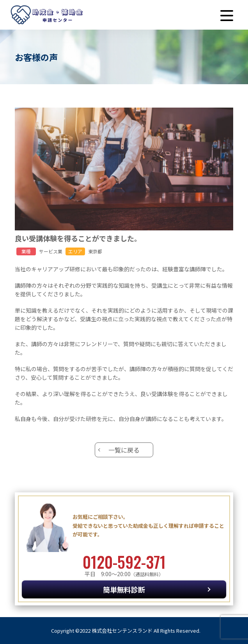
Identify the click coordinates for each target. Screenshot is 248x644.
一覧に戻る (124, 450)
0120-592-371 (124, 562)
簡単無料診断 (124, 589)
